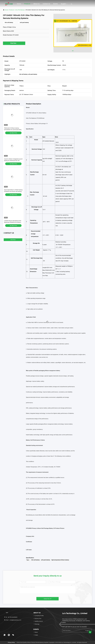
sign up (87, 631)
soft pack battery (45, 560)
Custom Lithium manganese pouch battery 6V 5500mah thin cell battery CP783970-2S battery (13, 161)
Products (27, 4)
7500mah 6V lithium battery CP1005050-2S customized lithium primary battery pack (13, 130)
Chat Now (14, 43)
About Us (36, 4)
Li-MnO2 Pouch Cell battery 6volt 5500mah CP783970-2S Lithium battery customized (13, 222)
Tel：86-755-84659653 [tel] (11, 617)
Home (19, 4)
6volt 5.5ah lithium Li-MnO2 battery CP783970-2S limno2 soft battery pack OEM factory (13, 191)
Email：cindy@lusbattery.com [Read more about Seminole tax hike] (13, 620)
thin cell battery (35, 560)
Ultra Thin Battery (20, 10)
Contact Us (46, 4)
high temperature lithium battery (60, 560)
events (55, 4)
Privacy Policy (11, 642)
